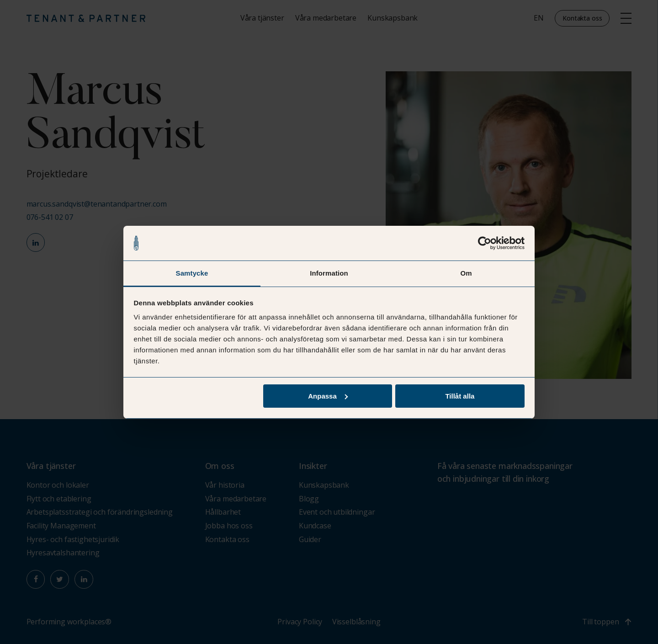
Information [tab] (329, 273)
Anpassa (328, 396)
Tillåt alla (460, 396)
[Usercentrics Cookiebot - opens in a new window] (485, 243)
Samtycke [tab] (192, 273)
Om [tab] (466, 273)
